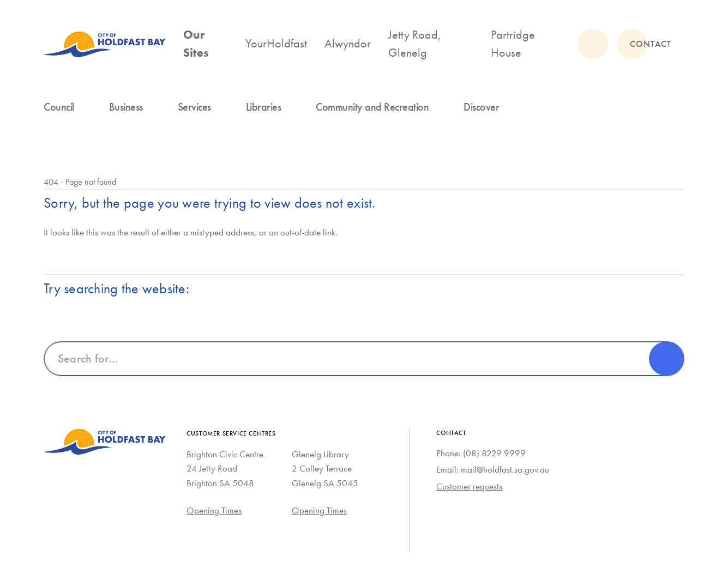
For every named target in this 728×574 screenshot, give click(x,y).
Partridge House (513, 44)
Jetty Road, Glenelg (415, 44)
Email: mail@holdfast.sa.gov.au (493, 469)
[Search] (666, 359)
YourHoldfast (276, 43)
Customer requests (469, 486)
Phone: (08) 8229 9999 (481, 453)
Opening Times (214, 510)
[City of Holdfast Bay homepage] (105, 44)
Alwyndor (348, 43)
